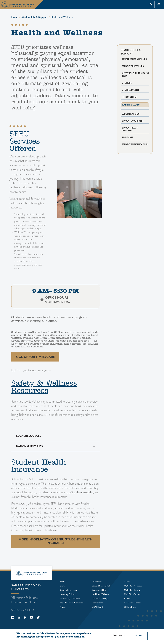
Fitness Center (129, 97)
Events (62, 586)
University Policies (67, 594)
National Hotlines (29, 446)
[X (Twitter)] (38, 618)
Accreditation (98, 603)
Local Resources (29, 436)
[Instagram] (19, 618)
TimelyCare (127, 137)
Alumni (127, 599)
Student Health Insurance (130, 129)
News (62, 582)
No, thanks (119, 635)
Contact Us (97, 582)
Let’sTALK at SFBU (131, 114)
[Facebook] (25, 618)
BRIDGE (128, 83)
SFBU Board (97, 607)
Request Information (68, 590)
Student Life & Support (35, 17)
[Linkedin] (13, 618)
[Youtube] (31, 618)
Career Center (132, 90)
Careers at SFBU (99, 590)
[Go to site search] (151, 5)
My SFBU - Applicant (133, 586)
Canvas (127, 582)
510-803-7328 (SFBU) (23, 610)
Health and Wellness (62, 17)
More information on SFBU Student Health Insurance (56, 541)
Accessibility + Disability (70, 599)
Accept (139, 636)
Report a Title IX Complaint (72, 603)
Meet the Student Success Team (135, 75)
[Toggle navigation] (158, 4)
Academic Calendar (133, 603)
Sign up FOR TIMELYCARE (35, 357)
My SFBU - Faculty (132, 590)
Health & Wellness (131, 105)
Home (15, 17)
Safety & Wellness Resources (44, 387)
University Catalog (100, 599)
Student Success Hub (133, 66)
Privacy (63, 607)
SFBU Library (130, 607)
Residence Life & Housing (134, 59)
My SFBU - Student (133, 594)
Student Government (133, 121)
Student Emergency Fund (135, 144)
